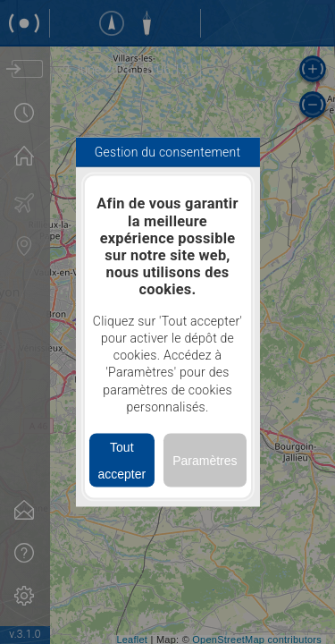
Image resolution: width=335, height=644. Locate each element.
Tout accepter (121, 461)
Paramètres (205, 461)
